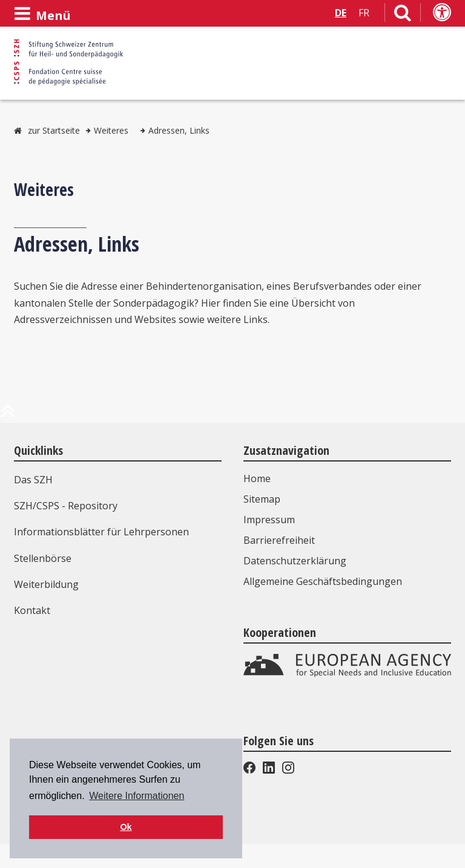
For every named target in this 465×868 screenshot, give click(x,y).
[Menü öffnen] (42, 14)
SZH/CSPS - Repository (66, 506)
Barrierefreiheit (279, 540)
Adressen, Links (179, 130)
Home (257, 478)
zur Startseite (54, 130)
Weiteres (111, 130)
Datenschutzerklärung (295, 561)
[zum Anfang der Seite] (8, 416)
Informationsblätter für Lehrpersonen (101, 532)
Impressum (269, 520)
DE (341, 13)
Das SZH (33, 480)
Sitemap (262, 499)
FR (364, 13)
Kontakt (32, 610)
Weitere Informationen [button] (137, 796)
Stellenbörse (43, 558)
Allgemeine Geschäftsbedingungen (323, 581)
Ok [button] (126, 827)
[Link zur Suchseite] (403, 15)
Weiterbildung (46, 584)
